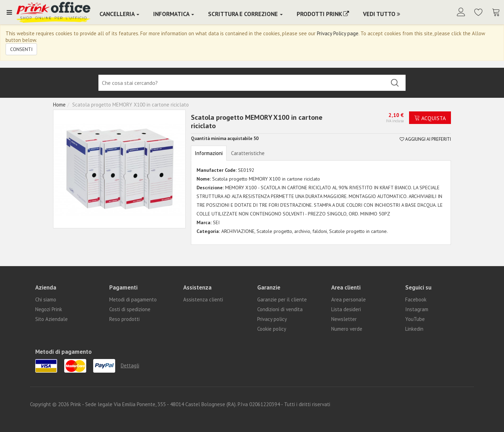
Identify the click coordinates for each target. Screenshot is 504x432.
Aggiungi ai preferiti (425, 139)
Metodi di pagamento (133, 299)
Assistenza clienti (203, 299)
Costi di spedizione (130, 309)
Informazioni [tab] (209, 153)
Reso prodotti (124, 319)
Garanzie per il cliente (282, 299)
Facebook (416, 299)
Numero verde (347, 329)
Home (59, 105)
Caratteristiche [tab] (248, 153)
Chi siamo (46, 299)
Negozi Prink (49, 309)
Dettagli (130, 365)
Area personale (349, 299)
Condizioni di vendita (280, 309)
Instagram (417, 309)
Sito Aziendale (51, 319)
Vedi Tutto (382, 14)
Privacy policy (272, 319)
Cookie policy (272, 329)
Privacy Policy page (338, 33)
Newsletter (344, 319)
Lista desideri (346, 309)
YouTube (415, 319)
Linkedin (414, 329)
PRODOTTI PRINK (323, 14)
